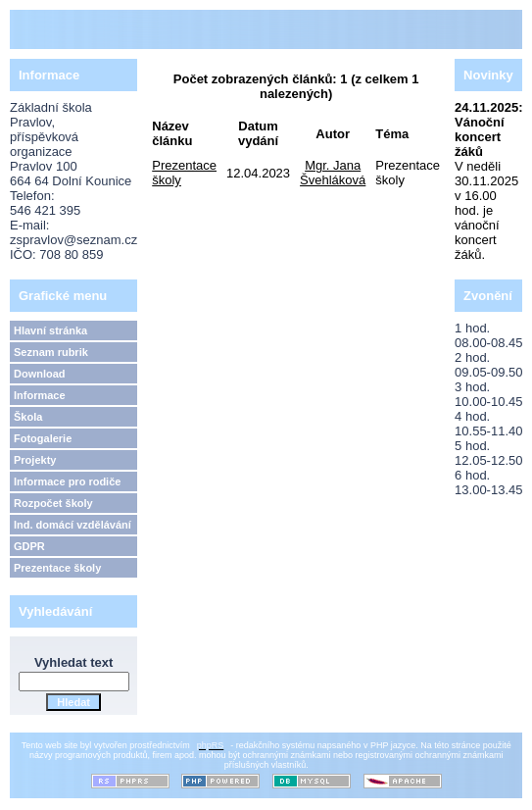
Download (40, 374)
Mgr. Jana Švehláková (333, 173)
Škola (28, 417)
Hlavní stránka (50, 330)
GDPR (29, 546)
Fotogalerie (43, 438)
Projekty (35, 460)
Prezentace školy (57, 568)
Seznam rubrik (51, 352)
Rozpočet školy (53, 503)
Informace (40, 395)
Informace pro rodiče (67, 481)
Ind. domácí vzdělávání (73, 525)
